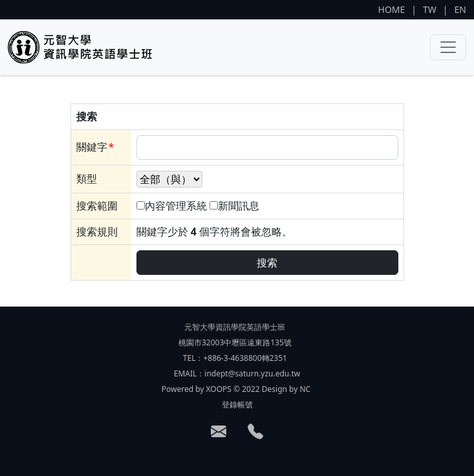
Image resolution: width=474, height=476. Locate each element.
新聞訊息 (239, 206)
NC (305, 389)
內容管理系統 (176, 206)
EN (460, 9)
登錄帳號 (237, 405)
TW (430, 9)
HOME (392, 9)
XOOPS (219, 389)
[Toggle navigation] (448, 47)
